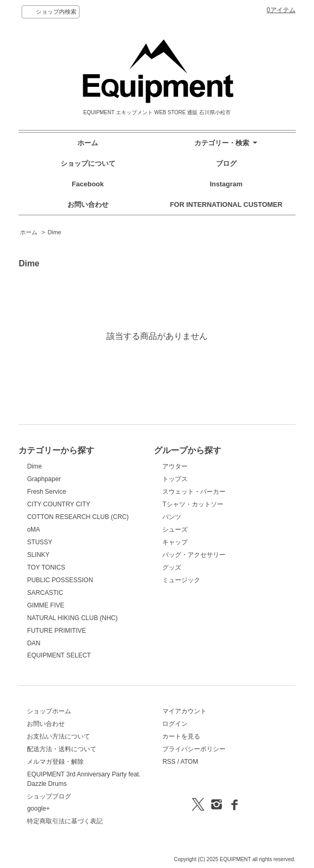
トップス (175, 479)
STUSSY (40, 542)
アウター (175, 466)
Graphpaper (44, 479)
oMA (33, 530)
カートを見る (181, 736)
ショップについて (88, 163)
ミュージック (181, 580)
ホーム (88, 143)
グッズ (172, 567)
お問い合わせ (88, 204)
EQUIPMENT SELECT (59, 655)
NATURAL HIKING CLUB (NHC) (72, 618)
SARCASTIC (45, 593)
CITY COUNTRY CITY (58, 504)
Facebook (88, 184)
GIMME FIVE (46, 605)
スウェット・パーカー (194, 492)
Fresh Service (46, 492)
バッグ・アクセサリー (194, 555)
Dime (55, 232)
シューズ (175, 530)
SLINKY (38, 555)
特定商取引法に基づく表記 (65, 821)
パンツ (172, 517)
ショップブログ (49, 796)
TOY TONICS (46, 567)
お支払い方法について (58, 736)
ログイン (175, 724)
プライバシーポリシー (194, 749)
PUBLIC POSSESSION (60, 580)
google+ (38, 809)
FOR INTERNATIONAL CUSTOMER (226, 204)
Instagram (226, 184)
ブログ (226, 163)
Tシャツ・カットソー (193, 504)
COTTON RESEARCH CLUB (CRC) (78, 517)
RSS (169, 762)
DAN (33, 643)
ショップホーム (49, 711)
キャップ (175, 542)
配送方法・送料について (62, 749)
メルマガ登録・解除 (55, 762)
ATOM (189, 762)
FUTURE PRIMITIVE (56, 631)
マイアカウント (184, 711)
